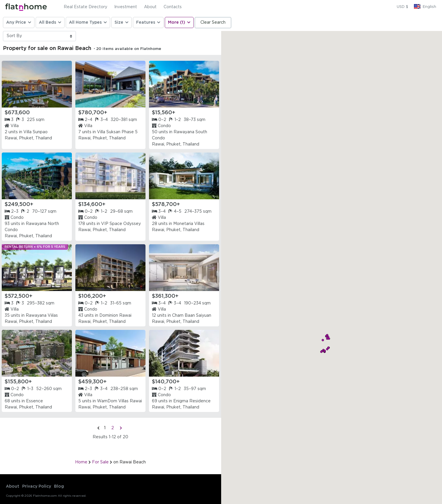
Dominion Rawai (115, 316)
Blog (59, 486)
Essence (34, 401)
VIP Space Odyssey (121, 224)
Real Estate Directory (85, 7)
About (150, 7)
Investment (126, 7)
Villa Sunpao (35, 132)
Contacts (173, 7)
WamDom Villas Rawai (119, 401)
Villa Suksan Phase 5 (117, 132)
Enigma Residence (192, 401)
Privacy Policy (37, 486)
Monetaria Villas (189, 224)
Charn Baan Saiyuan (192, 316)
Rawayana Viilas (42, 316)
